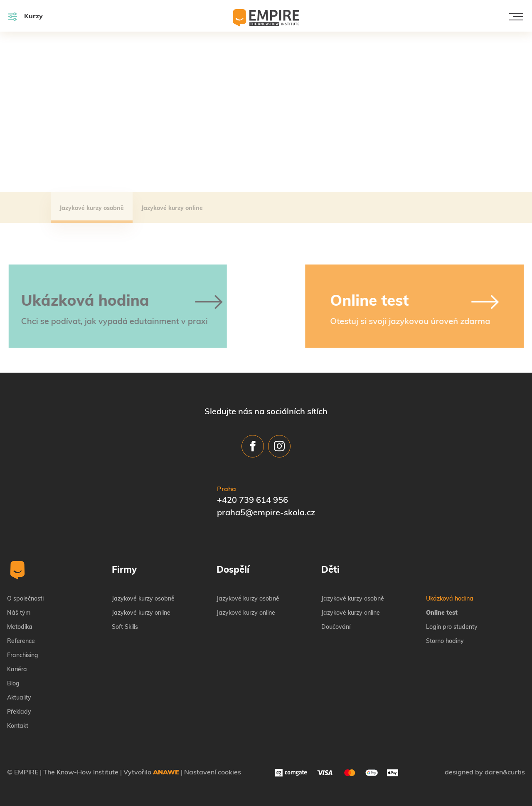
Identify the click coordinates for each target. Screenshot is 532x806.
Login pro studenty (452, 627)
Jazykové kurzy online (172, 209)
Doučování (336, 627)
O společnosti (25, 599)
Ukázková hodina (450, 599)
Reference (21, 642)
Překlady (19, 712)
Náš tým (19, 613)
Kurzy (26, 16)
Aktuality (19, 698)
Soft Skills (125, 627)
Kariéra (17, 670)
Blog (13, 684)
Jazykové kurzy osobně (92, 209)
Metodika (20, 627)
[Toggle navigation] (516, 17)
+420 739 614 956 (252, 501)
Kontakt (18, 726)
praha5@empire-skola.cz (266, 513)
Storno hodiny (445, 642)
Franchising (23, 656)
